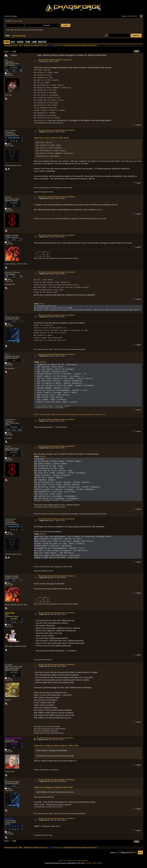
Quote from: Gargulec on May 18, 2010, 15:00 (53, 787)
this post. (99, 209)
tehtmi (51, 45)
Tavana (8, 197)
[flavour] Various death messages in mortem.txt (55, 60)
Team (28, 42)
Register (42, 42)
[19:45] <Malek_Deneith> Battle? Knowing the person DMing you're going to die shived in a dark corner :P (69, 414)
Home (7, 42)
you (7, 60)
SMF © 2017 (72, 860)
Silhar (7, 354)
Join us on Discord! (19, 36)
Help (13, 42)
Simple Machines (82, 860)
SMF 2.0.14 (63, 860)
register (20, 21)
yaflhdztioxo (10, 419)
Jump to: (114, 852)
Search (20, 42)
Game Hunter (57, 45)
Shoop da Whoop (12, 272)
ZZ (6, 315)
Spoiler (37, 171)
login (13, 21)
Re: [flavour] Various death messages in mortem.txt (56, 130)
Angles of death (12, 235)
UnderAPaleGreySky (14, 738)
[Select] (41, 304)
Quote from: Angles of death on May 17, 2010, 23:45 (56, 745)
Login (34, 42)
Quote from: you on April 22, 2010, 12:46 (51, 138)
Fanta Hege (10, 613)
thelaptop (9, 818)
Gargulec (9, 665)
